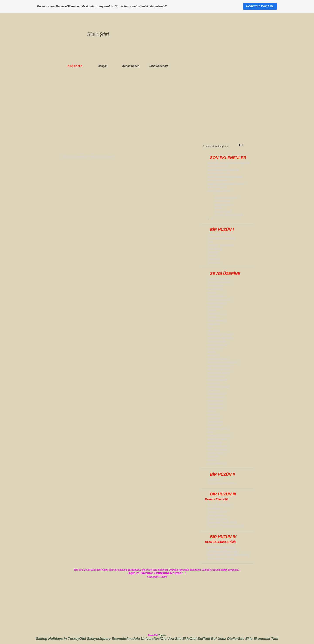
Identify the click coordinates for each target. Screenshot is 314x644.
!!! (216, 194)
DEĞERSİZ (214, 324)
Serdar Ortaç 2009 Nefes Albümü (226, 184)
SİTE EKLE (214, 263)
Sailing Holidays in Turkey (57, 639)
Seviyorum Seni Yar (219, 173)
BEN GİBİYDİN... (224, 205)
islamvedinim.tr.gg (223, 551)
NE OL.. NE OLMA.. (218, 429)
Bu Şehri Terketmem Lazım (226, 526)
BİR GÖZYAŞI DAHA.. (220, 369)
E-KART (212, 256)
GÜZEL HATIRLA (217, 321)
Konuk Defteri (131, 66)
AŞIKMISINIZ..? (216, 397)
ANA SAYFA (75, 66)
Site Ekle (182, 639)
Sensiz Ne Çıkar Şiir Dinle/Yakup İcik (228, 163)
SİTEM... (219, 208)
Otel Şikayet (89, 639)
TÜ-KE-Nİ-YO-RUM (218, 387)
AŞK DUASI (214, 418)
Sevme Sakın (215, 307)
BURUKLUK (214, 349)
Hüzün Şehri (98, 34)
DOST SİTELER (216, 464)
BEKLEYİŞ (214, 415)
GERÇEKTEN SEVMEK (221, 335)
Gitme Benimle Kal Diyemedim (225, 177)
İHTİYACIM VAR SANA (220, 338)
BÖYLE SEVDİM (217, 394)
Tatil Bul (210, 639)
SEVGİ (211, 411)
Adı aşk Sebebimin (220, 505)
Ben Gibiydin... (216, 289)
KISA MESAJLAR (217, 450)
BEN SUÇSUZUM (217, 345)
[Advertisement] (157, 110)
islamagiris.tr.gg (221, 558)
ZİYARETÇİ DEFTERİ (219, 235)
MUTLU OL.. (214, 383)
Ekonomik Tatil (266, 639)
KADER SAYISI (216, 408)
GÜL (210, 432)
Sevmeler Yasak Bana (222, 522)
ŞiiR (210, 242)
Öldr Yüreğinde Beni (219, 191)
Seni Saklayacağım (218, 180)
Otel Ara (168, 639)
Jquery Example (113, 639)
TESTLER (213, 252)
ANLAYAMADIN (216, 376)
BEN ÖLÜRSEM (216, 303)
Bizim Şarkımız (218, 519)
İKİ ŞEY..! (213, 460)
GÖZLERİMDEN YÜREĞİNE (223, 363)
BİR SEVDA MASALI (219, 366)
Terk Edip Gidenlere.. (227, 198)
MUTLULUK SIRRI (218, 439)
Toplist (162, 635)
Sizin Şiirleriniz (159, 66)
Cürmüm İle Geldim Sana (222, 483)
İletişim (103, 66)
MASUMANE (215, 443)
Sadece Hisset (217, 512)
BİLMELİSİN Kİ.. (217, 453)
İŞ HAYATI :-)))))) (217, 187)
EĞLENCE (213, 259)
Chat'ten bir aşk (217, 314)
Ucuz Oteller (228, 639)
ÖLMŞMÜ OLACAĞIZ (219, 436)
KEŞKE (212, 310)
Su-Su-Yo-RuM (223, 212)
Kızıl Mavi (214, 508)
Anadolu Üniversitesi (143, 639)
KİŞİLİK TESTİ (216, 401)
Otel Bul (196, 639)
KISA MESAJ (215, 249)
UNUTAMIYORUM (218, 359)
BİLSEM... (213, 317)
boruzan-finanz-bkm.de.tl (228, 555)
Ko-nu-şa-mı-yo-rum (219, 300)
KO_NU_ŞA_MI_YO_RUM (229, 215)
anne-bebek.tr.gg (222, 548)
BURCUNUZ (214, 425)
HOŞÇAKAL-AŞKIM (219, 373)
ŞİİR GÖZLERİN (216, 342)
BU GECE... (214, 356)
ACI (210, 328)
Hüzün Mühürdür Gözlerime (223, 170)
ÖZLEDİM (213, 457)
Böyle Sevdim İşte (218, 166)
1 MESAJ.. (213, 390)
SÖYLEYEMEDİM (217, 380)
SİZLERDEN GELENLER (221, 238)
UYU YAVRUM (222, 201)
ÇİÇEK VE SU (215, 422)
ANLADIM (213, 331)
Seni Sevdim (216, 515)
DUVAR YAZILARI (218, 446)
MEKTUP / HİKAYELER (220, 245)
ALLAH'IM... (214, 480)
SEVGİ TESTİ (215, 404)
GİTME (211, 352)
